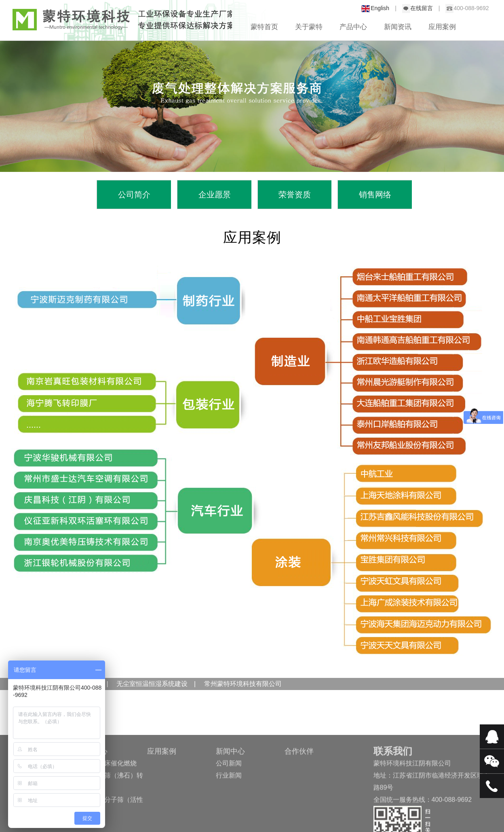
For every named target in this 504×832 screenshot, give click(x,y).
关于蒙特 (309, 27)
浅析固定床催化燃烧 (108, 792)
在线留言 (422, 8)
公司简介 (134, 195)
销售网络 (375, 195)
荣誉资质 (295, 195)
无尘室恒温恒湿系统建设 (151, 684)
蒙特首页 (264, 27)
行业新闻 (229, 804)
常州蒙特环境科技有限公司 (243, 684)
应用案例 (442, 27)
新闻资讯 (398, 27)
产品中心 (353, 27)
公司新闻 (229, 792)
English (380, 8)
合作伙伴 (299, 780)
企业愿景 (215, 195)
